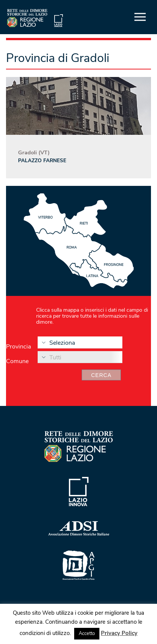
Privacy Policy (119, 633)
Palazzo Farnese (42, 161)
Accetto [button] (87, 633)
